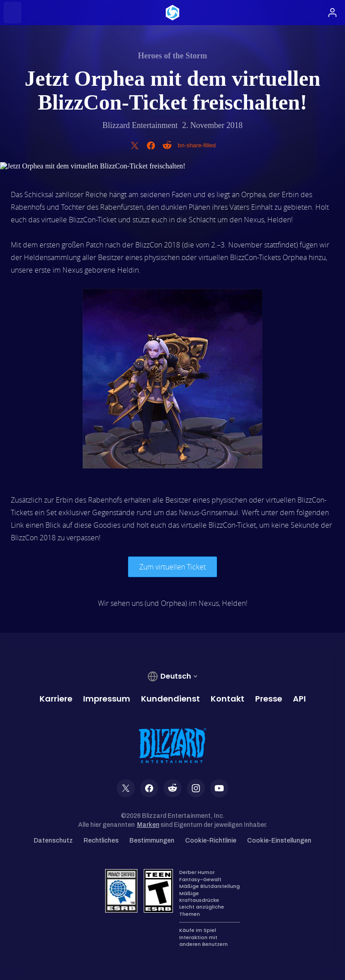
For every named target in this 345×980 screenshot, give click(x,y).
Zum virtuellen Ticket (172, 567)
